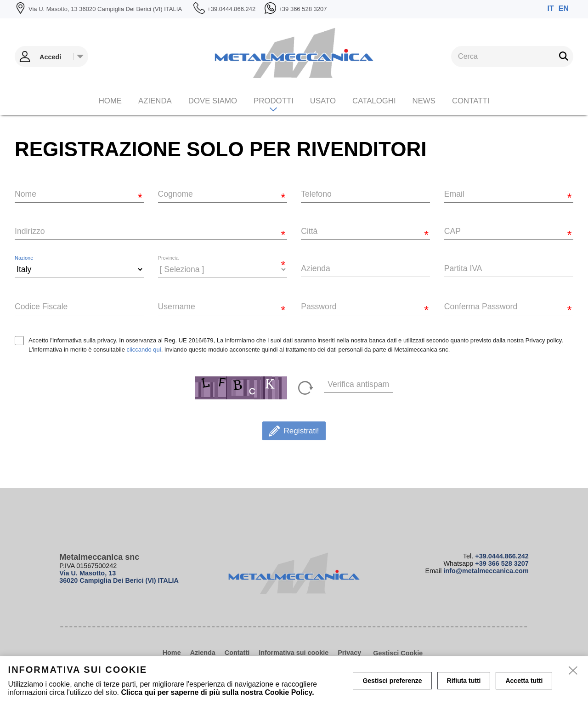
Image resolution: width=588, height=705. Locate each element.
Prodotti (274, 101)
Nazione (24, 258)
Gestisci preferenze (392, 681)
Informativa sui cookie (294, 653)
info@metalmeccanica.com (486, 571)
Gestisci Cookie (398, 653)
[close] (573, 671)
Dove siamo (213, 101)
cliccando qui (144, 350)
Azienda (155, 101)
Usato (323, 101)
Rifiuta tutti (464, 681)
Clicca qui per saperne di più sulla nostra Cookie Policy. (217, 692)
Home (110, 101)
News (424, 101)
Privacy (349, 653)
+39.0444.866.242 (502, 556)
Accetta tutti (524, 681)
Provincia (168, 258)
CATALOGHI (374, 101)
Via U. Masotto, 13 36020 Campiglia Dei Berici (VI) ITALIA (119, 577)
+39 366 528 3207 (502, 563)
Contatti (471, 101)
